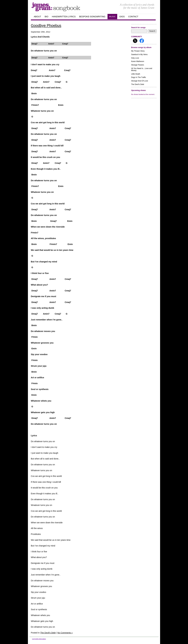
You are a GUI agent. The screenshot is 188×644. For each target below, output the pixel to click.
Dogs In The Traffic (139, 77)
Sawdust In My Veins (139, 54)
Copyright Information (39, 639)
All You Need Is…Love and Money (142, 69)
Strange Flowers (138, 65)
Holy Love (135, 58)
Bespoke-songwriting (92, 17)
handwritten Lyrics (64, 17)
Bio (46, 17)
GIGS (122, 17)
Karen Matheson (138, 61)
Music (112, 17)
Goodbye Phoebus (46, 25)
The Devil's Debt (138, 84)
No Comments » (65, 633)
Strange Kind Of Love (140, 81)
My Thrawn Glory (138, 51)
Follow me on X (135, 41)
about (37, 17)
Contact (133, 17)
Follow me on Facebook (142, 41)
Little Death (136, 74)
